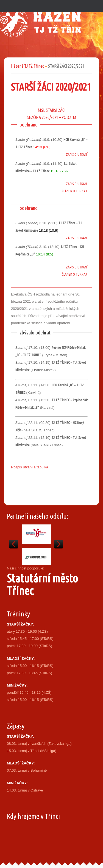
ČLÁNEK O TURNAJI (75, 191)
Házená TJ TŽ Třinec (27, 66)
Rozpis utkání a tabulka (30, 467)
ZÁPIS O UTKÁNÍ (77, 154)
